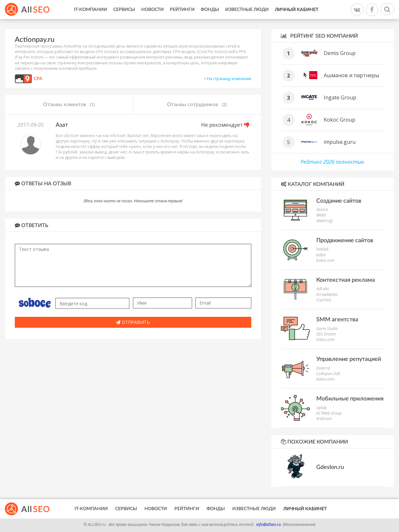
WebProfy (325, 221)
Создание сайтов (339, 201)
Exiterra (323, 368)
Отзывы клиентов (69, 105)
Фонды (210, 10)
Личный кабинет (297, 10)
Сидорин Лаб (328, 374)
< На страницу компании (227, 79)
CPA (38, 79)
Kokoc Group (339, 120)
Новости (153, 10)
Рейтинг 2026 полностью (332, 162)
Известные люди (247, 10)
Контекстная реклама (346, 280)
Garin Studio (327, 329)
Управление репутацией (349, 359)
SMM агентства (337, 320)
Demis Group (340, 53)
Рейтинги (182, 10)
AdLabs (323, 289)
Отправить (133, 322)
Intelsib (322, 249)
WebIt (321, 215)
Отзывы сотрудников (197, 105)
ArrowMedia (327, 294)
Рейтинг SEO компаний (319, 36)
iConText (324, 300)
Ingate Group (340, 97)
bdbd (321, 255)
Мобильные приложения (350, 399)
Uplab (321, 408)
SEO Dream (326, 334)
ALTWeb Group (329, 413)
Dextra (322, 210)
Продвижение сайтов (345, 241)
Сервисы (124, 10)
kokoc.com (325, 260)
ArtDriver (324, 419)
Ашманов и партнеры (351, 75)
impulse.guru (340, 142)
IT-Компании (91, 10)
